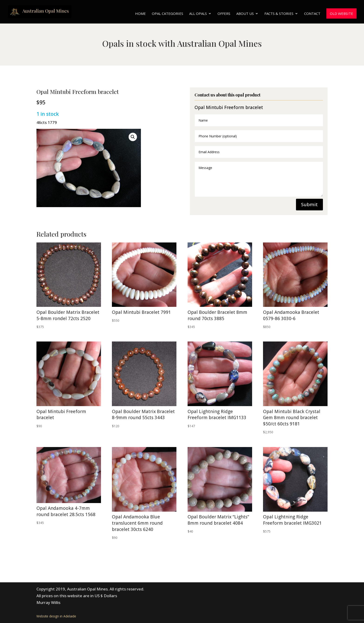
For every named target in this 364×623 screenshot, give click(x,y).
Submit (309, 204)
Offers (224, 14)
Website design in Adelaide (56, 616)
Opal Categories (167, 14)
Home (140, 14)
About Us (245, 14)
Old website (341, 13)
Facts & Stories (279, 14)
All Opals (198, 14)
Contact (312, 14)
